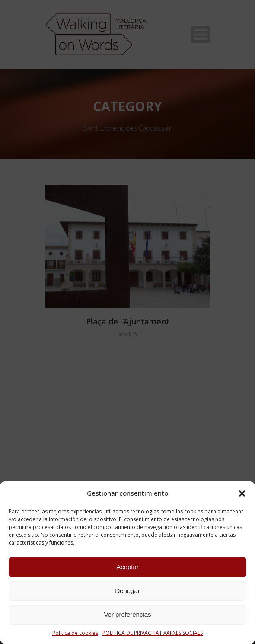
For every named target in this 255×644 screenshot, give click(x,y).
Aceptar (127, 567)
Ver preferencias (127, 614)
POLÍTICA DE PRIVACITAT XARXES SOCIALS (153, 633)
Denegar (127, 591)
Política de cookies (75, 633)
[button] (242, 493)
